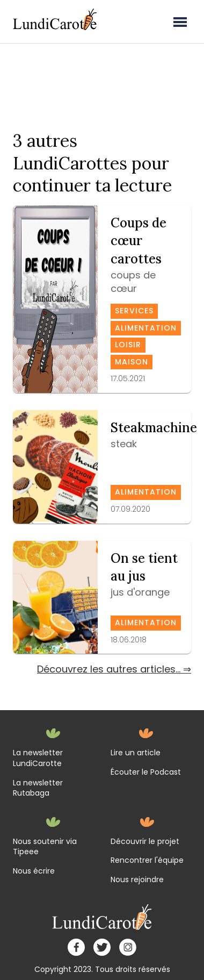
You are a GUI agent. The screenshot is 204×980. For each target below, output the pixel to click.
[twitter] (102, 947)
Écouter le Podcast (146, 772)
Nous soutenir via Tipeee (45, 847)
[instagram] (128, 947)
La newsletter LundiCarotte (38, 758)
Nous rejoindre (137, 880)
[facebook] (76, 947)
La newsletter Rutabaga (38, 788)
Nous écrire (34, 871)
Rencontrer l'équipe (147, 860)
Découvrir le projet (145, 842)
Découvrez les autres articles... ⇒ (114, 669)
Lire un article (136, 753)
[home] (102, 917)
